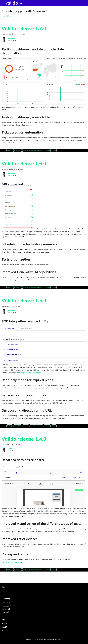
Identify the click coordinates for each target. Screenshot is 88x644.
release (26, 150)
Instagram (6, 606)
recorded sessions (36, 150)
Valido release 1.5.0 (24, 300)
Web (4, 624)
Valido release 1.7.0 (24, 28)
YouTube (6, 609)
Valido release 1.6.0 (24, 163)
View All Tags (7, 16)
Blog (3, 630)
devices (47, 150)
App (4, 627)
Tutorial (4, 591)
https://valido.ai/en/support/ (31, 373)
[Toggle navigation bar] (3, 3)
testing (10, 150)
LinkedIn (6, 603)
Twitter (5, 612)
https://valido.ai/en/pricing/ (11, 562)
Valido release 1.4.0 (24, 439)
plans (54, 150)
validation (18, 150)
